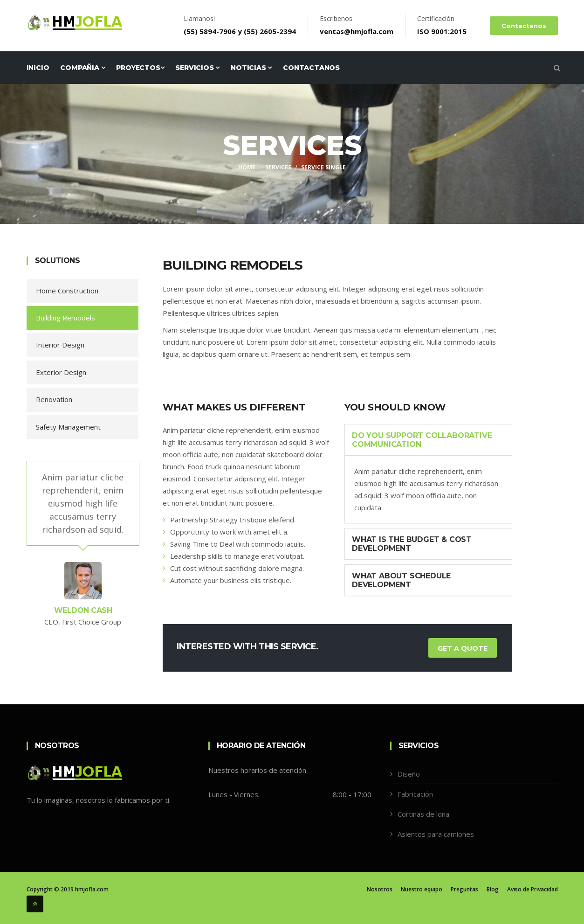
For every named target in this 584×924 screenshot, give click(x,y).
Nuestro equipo (422, 889)
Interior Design (60, 345)
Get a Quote (463, 648)
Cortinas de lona (423, 814)
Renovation (54, 399)
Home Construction (67, 291)
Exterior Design (61, 372)
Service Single (323, 167)
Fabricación (415, 794)
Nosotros (380, 889)
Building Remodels (65, 318)
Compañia (82, 68)
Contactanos (524, 26)
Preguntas (464, 889)
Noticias (251, 68)
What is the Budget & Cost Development (412, 544)
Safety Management (68, 427)
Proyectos (140, 68)
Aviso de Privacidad (532, 889)
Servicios (197, 68)
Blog (493, 889)
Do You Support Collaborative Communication (422, 440)
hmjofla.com (92, 889)
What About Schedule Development (401, 580)
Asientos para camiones (436, 834)
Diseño (409, 774)
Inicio (38, 68)
